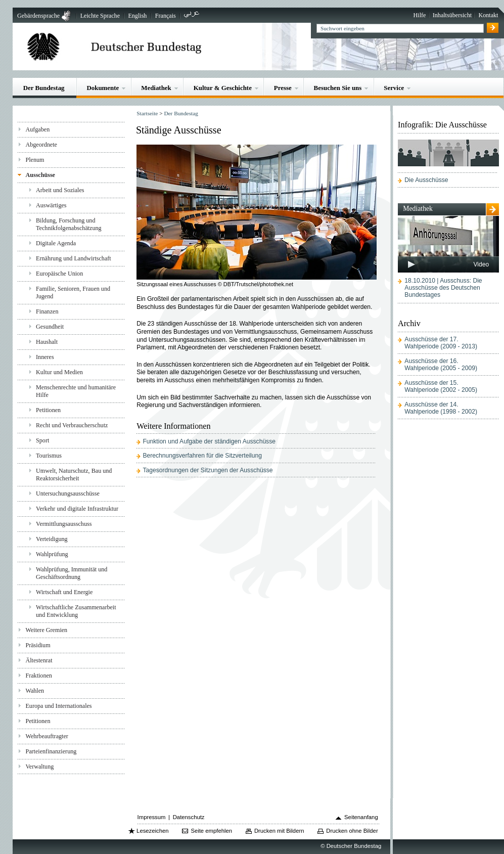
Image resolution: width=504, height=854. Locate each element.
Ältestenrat (39, 660)
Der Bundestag (44, 88)
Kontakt (488, 15)
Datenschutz (189, 817)
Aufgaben (37, 129)
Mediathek (156, 88)
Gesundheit (50, 327)
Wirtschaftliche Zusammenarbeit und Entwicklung (76, 611)
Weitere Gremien (46, 630)
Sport (42, 440)
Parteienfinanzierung (51, 751)
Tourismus (49, 456)
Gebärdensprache (38, 16)
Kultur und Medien (59, 372)
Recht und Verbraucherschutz (72, 425)
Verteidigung (52, 539)
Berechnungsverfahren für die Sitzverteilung (202, 456)
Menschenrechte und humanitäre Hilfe (76, 391)
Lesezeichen (152, 831)
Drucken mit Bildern (279, 831)
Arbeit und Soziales (60, 190)
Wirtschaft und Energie (64, 592)
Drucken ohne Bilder (352, 831)
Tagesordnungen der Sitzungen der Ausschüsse (208, 470)
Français (166, 16)
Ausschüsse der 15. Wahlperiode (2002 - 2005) (441, 386)
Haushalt (47, 342)
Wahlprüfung (52, 554)
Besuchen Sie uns (338, 88)
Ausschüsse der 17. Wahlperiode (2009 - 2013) (441, 343)
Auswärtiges (51, 205)
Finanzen (47, 311)
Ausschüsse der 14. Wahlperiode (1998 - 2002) (441, 408)
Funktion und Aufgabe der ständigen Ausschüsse (209, 441)
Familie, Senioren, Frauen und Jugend (73, 293)
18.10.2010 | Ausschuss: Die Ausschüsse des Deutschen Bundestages (443, 288)
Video (481, 264)
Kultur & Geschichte (223, 88)
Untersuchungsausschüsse (68, 493)
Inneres (45, 357)
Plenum (35, 160)
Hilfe (420, 15)
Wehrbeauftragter (47, 736)
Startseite (147, 113)
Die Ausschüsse (426, 180)
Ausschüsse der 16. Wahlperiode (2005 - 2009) (441, 365)
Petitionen (48, 410)
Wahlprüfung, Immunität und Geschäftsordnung (72, 573)
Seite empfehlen (211, 831)
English (137, 16)
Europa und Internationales (58, 706)
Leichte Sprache (100, 16)
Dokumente (103, 88)
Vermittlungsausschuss (64, 524)
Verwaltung (39, 767)
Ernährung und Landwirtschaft (74, 258)
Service (394, 88)
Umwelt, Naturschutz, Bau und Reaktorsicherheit (74, 475)
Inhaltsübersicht (452, 15)
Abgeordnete (41, 145)
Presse (283, 88)
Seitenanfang (361, 817)
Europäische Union (59, 274)
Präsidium (38, 645)
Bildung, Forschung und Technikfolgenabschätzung (69, 224)
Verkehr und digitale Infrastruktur (77, 509)
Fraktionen (38, 676)
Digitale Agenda (56, 243)
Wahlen (35, 691)
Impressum (152, 817)
